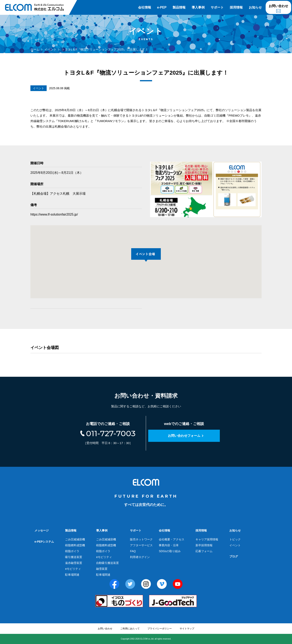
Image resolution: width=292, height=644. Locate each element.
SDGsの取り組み (170, 551)
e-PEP (162, 7)
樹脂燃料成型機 (75, 545)
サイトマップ (187, 629)
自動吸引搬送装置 (107, 563)
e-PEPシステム (44, 542)
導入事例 (198, 7)
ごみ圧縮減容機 (75, 539)
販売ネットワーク (141, 539)
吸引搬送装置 (74, 557)
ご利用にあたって (130, 629)
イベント (50, 49)
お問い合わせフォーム (184, 436)
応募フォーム (204, 551)
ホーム (35, 49)
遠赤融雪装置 (74, 563)
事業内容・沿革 (169, 545)
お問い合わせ (278, 6)
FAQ (133, 551)
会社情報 (145, 7)
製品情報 (179, 7)
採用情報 (236, 7)
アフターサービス (141, 545)
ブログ (234, 556)
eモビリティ (73, 569)
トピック (235, 539)
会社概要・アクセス (172, 539)
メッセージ (42, 530)
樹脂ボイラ (72, 551)
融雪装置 (102, 569)
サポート (217, 7)
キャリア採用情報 (207, 539)
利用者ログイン (140, 557)
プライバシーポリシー (160, 629)
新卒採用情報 (204, 545)
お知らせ (255, 7)
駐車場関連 (72, 575)
